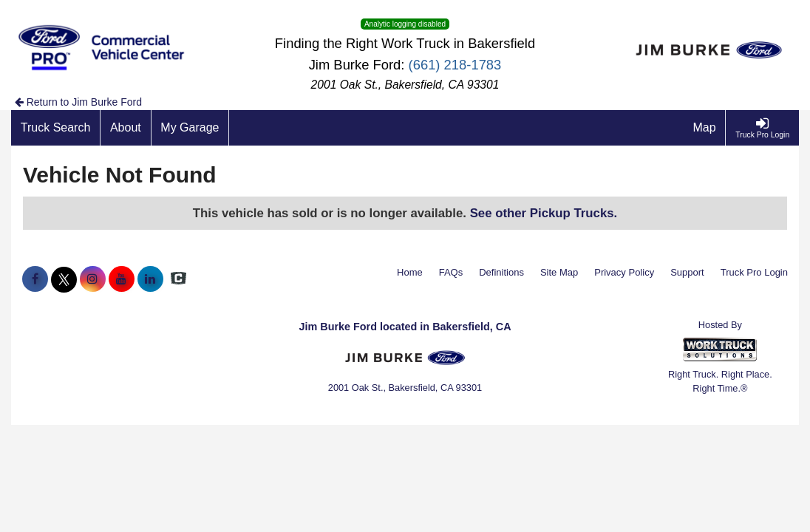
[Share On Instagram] (93, 279)
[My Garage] (191, 128)
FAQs (451, 272)
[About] (126, 128)
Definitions (501, 272)
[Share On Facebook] (35, 279)
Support (687, 272)
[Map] (705, 128)
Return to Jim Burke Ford (78, 102)
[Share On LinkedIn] (150, 279)
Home (410, 272)
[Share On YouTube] (122, 279)
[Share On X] (64, 279)
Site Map (559, 272)
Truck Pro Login (754, 272)
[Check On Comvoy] (178, 279)
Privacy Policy (624, 272)
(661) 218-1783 (455, 65)
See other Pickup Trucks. (544, 213)
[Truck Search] (56, 128)
